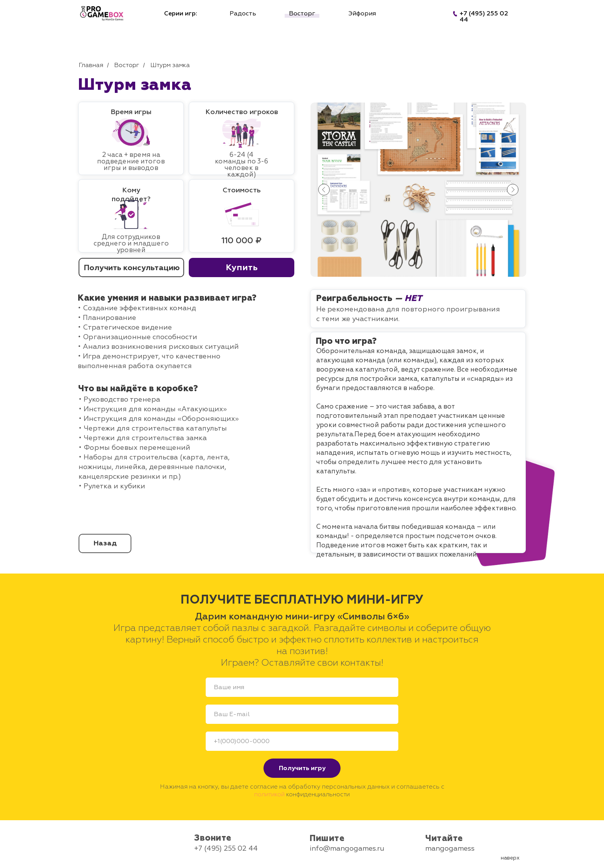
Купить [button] (242, 267)
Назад (105, 543)
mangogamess (450, 849)
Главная (91, 65)
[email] (302, 714)
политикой (269, 794)
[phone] (302, 741)
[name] (302, 687)
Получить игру (302, 768)
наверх (510, 858)
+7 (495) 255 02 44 (226, 849)
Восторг (127, 65)
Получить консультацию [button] (132, 268)
